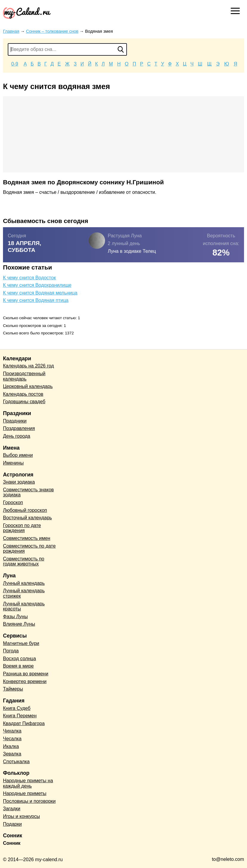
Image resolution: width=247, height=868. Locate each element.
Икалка (11, 746)
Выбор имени (18, 455)
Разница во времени (26, 674)
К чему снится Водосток (29, 278)
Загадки (12, 809)
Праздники (15, 421)
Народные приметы (25, 793)
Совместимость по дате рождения (29, 549)
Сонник (12, 843)
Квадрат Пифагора (24, 723)
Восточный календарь (27, 518)
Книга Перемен (20, 716)
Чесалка (12, 739)
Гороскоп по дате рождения (22, 528)
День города (17, 436)
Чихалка (12, 731)
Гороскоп (13, 502)
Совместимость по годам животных (24, 561)
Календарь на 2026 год (28, 366)
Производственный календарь (24, 376)
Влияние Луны (19, 624)
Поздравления (19, 428)
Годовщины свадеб (24, 402)
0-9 (15, 64)
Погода (11, 651)
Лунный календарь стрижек (24, 593)
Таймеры (13, 689)
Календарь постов (23, 394)
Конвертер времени (25, 681)
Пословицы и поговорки (29, 801)
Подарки (12, 824)
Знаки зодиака (19, 482)
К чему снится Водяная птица (36, 300)
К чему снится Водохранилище (37, 285)
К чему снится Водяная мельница (40, 293)
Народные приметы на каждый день (28, 783)
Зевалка (12, 754)
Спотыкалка (16, 762)
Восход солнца (20, 659)
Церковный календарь (28, 386)
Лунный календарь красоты (24, 606)
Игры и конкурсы (21, 816)
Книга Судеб (17, 708)
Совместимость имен (27, 538)
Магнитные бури (21, 643)
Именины (13, 463)
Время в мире (18, 666)
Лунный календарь (24, 583)
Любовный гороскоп (25, 510)
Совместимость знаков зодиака (28, 492)
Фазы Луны (15, 617)
